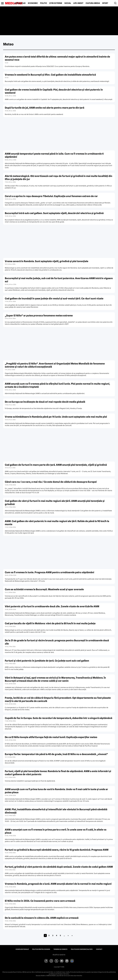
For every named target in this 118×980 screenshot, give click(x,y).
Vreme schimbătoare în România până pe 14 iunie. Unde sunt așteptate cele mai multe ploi (56, 417)
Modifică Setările (59, 955)
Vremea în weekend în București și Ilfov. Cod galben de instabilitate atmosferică (50, 75)
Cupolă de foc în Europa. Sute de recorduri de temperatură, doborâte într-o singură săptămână (59, 718)
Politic (44, 3)
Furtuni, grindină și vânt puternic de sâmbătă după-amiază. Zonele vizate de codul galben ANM (59, 867)
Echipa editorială (22, 949)
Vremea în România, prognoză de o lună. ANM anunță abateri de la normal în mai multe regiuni (58, 884)
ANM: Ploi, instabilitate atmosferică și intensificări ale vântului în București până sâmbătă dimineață (56, 811)
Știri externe (56, 3)
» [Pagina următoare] (68, 935)
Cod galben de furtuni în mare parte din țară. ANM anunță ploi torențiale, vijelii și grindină (56, 465)
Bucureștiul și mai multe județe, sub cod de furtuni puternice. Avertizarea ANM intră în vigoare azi (59, 280)
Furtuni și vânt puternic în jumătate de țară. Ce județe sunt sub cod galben (47, 661)
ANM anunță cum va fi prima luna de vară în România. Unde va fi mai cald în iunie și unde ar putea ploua (56, 791)
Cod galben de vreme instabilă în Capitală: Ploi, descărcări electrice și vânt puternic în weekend (54, 91)
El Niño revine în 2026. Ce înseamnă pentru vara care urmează (40, 901)
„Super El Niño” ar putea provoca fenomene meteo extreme (39, 316)
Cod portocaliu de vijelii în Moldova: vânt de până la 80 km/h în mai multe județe (50, 623)
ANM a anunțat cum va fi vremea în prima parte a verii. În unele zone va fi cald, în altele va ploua (56, 831)
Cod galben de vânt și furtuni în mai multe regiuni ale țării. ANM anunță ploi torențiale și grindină (55, 502)
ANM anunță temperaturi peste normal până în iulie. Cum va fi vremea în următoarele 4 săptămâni (54, 155)
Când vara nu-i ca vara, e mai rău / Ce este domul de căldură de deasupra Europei (51, 482)
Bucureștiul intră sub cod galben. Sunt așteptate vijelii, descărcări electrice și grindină (54, 213)
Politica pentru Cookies (41, 949)
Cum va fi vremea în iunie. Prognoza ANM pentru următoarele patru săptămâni (49, 572)
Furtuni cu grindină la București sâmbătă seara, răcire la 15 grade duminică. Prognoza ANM (57, 850)
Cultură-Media (93, 3)
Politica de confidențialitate (82, 949)
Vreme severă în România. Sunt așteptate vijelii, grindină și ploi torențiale (47, 261)
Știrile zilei (20, 3)
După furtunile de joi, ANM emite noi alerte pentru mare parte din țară (45, 108)
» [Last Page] (72, 935)
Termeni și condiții (60, 949)
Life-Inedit (78, 3)
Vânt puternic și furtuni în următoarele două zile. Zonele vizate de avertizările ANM (52, 606)
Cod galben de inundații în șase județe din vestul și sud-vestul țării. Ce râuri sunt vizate (54, 299)
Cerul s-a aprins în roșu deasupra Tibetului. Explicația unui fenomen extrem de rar (51, 196)
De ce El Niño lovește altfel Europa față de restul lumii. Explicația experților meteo (51, 737)
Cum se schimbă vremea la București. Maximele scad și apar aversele (44, 589)
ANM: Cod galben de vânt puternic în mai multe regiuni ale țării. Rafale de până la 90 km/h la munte (57, 523)
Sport (105, 3)
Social (68, 3)
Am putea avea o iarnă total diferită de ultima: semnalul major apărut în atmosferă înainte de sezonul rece (57, 58)
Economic (33, 3)
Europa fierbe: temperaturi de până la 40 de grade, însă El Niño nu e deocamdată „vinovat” (56, 754)
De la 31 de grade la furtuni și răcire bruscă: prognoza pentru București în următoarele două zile (57, 642)
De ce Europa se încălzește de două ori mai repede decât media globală (45, 402)
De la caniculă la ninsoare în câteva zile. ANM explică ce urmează (42, 918)
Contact (99, 949)
